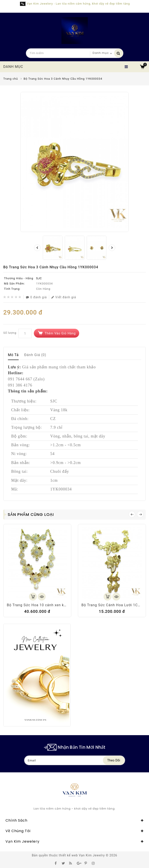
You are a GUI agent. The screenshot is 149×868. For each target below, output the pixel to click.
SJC (39, 278)
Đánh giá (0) (35, 355)
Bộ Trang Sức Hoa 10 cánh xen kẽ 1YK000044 (47, 605)
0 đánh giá (36, 297)
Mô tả (13, 355)
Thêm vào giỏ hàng (60, 333)
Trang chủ (11, 79)
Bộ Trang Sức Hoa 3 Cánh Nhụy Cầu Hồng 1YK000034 (63, 79)
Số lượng (10, 333)
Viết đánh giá (64, 297)
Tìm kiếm (118, 53)
